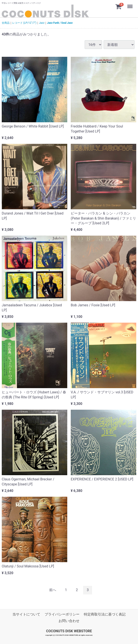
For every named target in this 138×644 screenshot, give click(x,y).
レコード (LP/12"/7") (24, 23)
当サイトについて (26, 614)
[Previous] (53, 590)
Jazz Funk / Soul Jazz (60, 23)
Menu (130, 4)
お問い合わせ (69, 621)
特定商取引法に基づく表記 (105, 614)
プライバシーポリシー (62, 614)
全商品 (6, 23)
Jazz (42, 23)
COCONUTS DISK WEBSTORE (69, 631)
